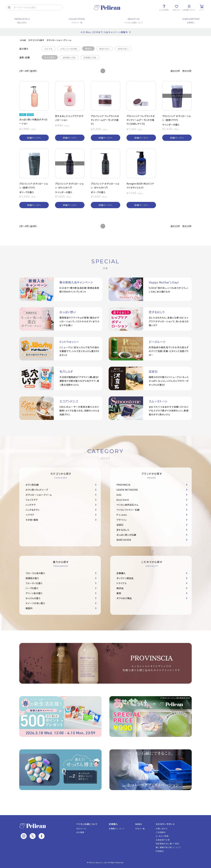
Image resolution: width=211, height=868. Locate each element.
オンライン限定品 (125, 578)
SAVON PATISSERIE (127, 490)
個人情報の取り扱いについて (168, 847)
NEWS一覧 (140, 828)
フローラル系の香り (35, 573)
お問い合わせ (162, 828)
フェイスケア (32, 500)
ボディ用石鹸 (32, 485)
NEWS (139, 824)
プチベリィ (122, 520)
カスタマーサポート (165, 824)
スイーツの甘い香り (35, 603)
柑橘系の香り (32, 578)
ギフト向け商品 (124, 598)
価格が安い (105, 49)
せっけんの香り (33, 598)
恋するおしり (123, 530)
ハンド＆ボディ (33, 510)
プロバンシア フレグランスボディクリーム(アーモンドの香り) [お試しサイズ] (141, 120)
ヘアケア (30, 515)
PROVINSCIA (123, 485)
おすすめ (49, 49)
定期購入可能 (90, 58)
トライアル (122, 583)
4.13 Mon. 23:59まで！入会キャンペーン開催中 (104, 32)
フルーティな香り (34, 583)
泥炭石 (120, 525)
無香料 (29, 608)
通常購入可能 (69, 58)
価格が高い (123, 49)
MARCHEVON (124, 540)
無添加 (120, 588)
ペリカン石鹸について (87, 824)
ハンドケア (31, 505)
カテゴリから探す (36, 40)
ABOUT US (81, 828)
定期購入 (121, 573)
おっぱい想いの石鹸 (126, 535)
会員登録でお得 (163, 840)
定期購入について (117, 828)
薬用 (119, 593)
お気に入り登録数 (69, 49)
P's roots (122, 515)
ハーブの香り (32, 588)
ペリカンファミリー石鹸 (128, 510)
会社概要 (80, 832)
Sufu (119, 495)
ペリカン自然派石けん (128, 505)
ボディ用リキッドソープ (37, 490)
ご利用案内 (161, 832)
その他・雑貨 (32, 520)
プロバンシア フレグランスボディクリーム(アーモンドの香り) (105, 120)
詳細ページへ (34, 138)
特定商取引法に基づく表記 (167, 844)
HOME (23, 40)
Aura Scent (123, 500)
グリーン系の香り (34, 593)
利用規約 (160, 851)
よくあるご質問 (162, 836)
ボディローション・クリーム (59, 40)
